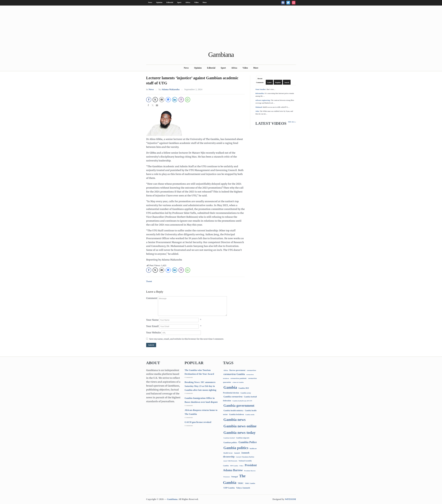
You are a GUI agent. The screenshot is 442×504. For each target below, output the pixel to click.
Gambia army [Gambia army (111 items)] (246, 393)
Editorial (170, 2)
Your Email (152, 326)
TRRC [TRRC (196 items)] (241, 483)
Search (287, 82)
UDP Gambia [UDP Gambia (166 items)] (229, 488)
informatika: (260, 93)
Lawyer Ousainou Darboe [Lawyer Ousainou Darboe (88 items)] (245, 457)
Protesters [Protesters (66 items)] (227, 477)
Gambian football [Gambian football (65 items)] (229, 438)
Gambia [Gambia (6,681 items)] (230, 387)
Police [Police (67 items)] (241, 466)
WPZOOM (290, 499)
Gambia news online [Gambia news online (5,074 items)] (240, 426)
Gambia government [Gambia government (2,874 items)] (239, 406)
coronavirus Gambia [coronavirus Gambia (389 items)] (234, 374)
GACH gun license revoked (198, 422)
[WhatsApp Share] (188, 100)
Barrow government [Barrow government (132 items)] (237, 370)
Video (196, 2)
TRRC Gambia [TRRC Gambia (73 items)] (250, 483)
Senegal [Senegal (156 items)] (235, 477)
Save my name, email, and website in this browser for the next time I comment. (187, 339)
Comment (152, 298)
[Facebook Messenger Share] (168, 100)
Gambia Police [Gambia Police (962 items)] (248, 442)
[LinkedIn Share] (175, 100)
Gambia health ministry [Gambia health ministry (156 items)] (233, 410)
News (150, 2)
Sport (179, 2)
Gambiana (221, 55)
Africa (188, 2)
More (205, 2)
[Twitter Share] (155, 100)
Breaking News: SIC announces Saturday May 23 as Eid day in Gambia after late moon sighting (200, 386)
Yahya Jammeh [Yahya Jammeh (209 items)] (243, 488)
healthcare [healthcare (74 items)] (253, 449)
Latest (269, 82)
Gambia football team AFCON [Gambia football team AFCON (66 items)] (242, 401)
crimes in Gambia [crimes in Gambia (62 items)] (238, 382)
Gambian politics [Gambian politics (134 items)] (230, 443)
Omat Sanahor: (261, 89)
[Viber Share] (181, 100)
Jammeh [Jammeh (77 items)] (237, 453)
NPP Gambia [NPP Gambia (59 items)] (234, 466)
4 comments (189, 377)
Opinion (159, 2)
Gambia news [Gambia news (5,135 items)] (235, 420)
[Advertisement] (221, 29)
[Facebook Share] (149, 100)
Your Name (152, 320)
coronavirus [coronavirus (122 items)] (252, 370)
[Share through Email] (162, 100)
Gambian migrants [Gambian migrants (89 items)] (243, 438)
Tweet (149, 281)
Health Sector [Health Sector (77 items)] (228, 453)
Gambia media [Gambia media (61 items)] (250, 415)
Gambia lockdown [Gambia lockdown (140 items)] (236, 414)
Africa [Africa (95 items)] (226, 370)
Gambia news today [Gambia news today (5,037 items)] (240, 433)
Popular (278, 82)
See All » (292, 122)
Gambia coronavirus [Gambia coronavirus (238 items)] (233, 397)
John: (257, 111)
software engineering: (263, 100)
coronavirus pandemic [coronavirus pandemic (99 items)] (238, 378)
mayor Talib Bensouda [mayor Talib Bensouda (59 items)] (230, 461)
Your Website (154, 333)
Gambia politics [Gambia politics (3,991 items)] (236, 448)
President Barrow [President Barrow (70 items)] (250, 471)
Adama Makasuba (170, 89)
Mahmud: (259, 107)
